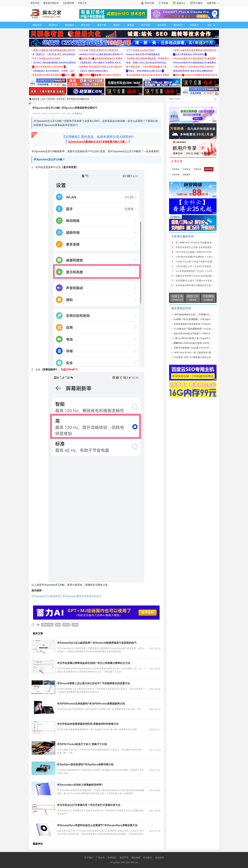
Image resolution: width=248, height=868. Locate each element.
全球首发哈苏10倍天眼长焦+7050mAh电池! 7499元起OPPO (202, 324)
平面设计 (194, 25)
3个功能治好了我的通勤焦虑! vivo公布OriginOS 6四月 (200, 329)
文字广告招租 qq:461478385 (140, 50)
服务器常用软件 (51, 3)
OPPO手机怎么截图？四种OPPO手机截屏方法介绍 (200, 252)
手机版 (165, 3)
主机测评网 (68, 3)
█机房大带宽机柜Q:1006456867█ (190, 54)
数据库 (117, 25)
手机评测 (176, 175)
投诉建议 (148, 858)
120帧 (75, 625)
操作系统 (162, 25)
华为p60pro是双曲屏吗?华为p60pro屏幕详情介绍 (85, 764)
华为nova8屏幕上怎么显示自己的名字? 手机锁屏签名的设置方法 (93, 683)
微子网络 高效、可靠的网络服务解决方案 (146, 67)
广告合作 (100, 858)
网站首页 (37, 25)
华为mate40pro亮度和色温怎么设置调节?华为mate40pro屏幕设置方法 (97, 825)
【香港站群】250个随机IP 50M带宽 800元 (100, 63)
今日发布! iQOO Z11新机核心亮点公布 (192, 357)
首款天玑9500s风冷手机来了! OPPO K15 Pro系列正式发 (200, 334)
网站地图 (136, 858)
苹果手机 (198, 169)
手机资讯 (176, 169)
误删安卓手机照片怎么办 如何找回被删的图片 (198, 276)
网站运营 (178, 25)
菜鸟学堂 (35, 3)
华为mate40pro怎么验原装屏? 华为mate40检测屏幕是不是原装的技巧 (97, 643)
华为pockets (47, 625)
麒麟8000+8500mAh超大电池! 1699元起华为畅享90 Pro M (201, 343)
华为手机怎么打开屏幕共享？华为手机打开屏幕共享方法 (89, 805)
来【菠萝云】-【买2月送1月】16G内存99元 (54, 54)
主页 (43, 99)
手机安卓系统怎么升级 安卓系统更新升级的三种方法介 (202, 247)
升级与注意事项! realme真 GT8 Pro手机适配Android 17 (200, 348)
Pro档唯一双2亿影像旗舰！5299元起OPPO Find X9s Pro (200, 319)
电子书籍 (146, 25)
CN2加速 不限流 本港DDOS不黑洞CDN (99, 50)
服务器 (131, 25)
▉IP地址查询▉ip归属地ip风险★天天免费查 (101, 58)
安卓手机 (61, 99)
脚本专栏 (86, 25)
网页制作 (53, 25)
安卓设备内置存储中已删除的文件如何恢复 (197, 285)
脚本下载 (102, 25)
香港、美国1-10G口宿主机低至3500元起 (146, 63)
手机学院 (51, 99)
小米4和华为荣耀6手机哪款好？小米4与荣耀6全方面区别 (203, 257)
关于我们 (89, 858)
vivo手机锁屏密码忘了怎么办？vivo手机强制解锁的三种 (203, 271)
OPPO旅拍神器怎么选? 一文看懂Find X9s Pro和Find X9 (200, 315)
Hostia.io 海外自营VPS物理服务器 (143, 54)
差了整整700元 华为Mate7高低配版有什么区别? (198, 243)
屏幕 (58, 625)
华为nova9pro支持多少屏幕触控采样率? (80, 785)
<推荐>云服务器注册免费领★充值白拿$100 (54, 50)
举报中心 (181, 3)
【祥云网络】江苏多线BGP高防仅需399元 (194, 67)
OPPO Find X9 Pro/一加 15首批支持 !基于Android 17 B (200, 353)
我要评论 (77, 114)
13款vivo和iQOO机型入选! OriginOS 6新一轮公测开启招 (201, 338)
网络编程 (69, 25)
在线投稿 (159, 858)
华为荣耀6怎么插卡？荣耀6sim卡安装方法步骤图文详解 (203, 281)
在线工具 (82, 3)
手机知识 (187, 169)
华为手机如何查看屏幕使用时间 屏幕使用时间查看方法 (88, 724)
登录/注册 (149, 3)
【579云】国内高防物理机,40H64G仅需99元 (54, 63)
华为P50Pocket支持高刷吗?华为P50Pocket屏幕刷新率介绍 (91, 704)
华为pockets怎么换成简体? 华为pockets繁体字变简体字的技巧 (67, 596)
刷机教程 (187, 175)
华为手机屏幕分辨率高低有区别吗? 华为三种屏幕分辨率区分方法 (94, 663)
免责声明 (124, 858)
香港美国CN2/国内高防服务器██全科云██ (53, 75)
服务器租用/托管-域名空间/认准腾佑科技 (193, 71)
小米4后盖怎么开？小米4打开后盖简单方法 (197, 266)
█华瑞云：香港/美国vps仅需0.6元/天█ (145, 71)
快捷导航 (213, 3)
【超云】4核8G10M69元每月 (94, 71)
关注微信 (198, 3)
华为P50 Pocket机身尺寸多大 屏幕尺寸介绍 (82, 744)
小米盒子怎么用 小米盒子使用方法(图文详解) (198, 262)
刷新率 (66, 625)
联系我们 (112, 858)
